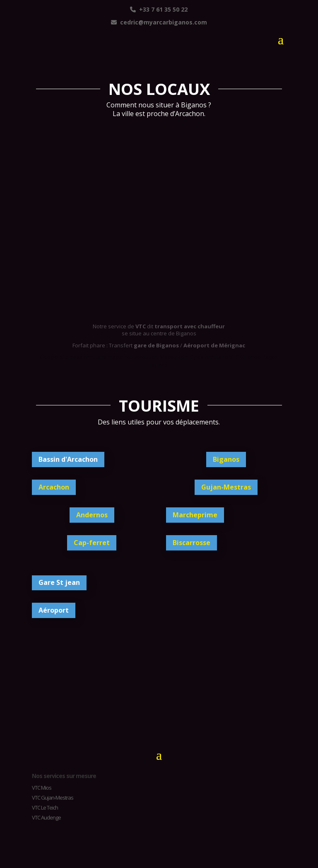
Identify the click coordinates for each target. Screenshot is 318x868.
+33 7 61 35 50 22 (159, 9)
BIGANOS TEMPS (159, 691)
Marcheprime (195, 515)
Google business (62, 357)
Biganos (226, 459)
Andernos (92, 515)
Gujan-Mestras (226, 487)
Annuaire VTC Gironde (233, 357)
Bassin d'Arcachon (68, 459)
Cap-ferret (92, 543)
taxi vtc (156, 223)
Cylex (198, 357)
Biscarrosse (192, 543)
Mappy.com (174, 357)
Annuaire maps (103, 357)
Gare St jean (59, 582)
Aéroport (54, 610)
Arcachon (54, 487)
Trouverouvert (140, 357)
